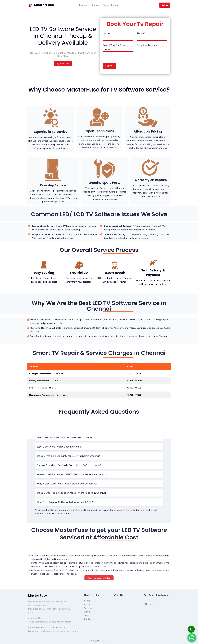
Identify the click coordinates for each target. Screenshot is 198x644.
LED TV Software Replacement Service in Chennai (65, 488)
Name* (137, 42)
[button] (99, 488)
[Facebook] (146, 604)
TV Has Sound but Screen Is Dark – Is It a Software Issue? (69, 516)
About (87, 604)
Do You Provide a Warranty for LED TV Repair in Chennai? (69, 507)
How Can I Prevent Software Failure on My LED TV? (65, 553)
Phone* (152, 42)
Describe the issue (152, 48)
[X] (150, 604)
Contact (115, 5)
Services (88, 608)
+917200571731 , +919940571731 (51, 627)
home (87, 601)
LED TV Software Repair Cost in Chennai (59, 497)
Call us (165, 5)
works (87, 612)
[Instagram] (155, 604)
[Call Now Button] (191, 629)
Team (106, 5)
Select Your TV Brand (137, 47)
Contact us (128, 561)
